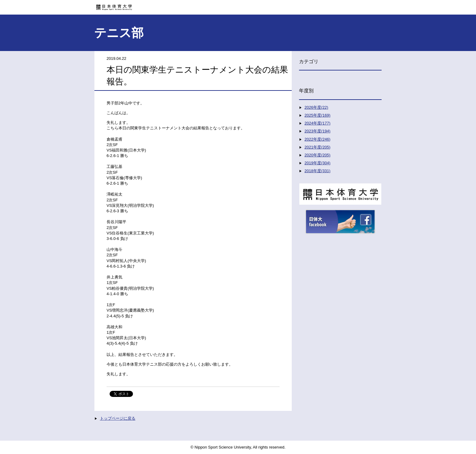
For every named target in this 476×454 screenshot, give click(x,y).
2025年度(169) (317, 115)
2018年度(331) (317, 171)
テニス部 (119, 33)
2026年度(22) (316, 107)
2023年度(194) (317, 131)
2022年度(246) (317, 139)
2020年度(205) (317, 155)
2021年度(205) (317, 147)
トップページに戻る (118, 418)
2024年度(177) (317, 123)
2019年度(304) (317, 163)
